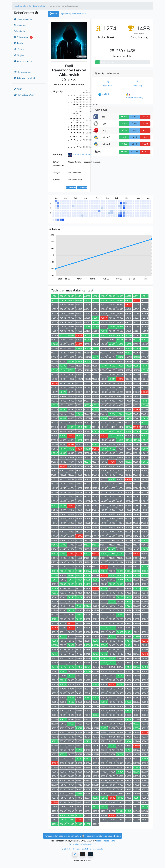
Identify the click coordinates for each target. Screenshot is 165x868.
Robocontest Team (105, 841)
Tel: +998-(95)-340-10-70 (83, 844)
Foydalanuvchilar (37, 6)
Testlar (19, 43)
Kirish (18, 89)
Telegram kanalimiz (25, 78)
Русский (77, 849)
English (85, 849)
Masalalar (20, 25)
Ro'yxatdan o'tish (24, 95)
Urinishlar (20, 31)
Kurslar (19, 49)
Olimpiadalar (23, 37)
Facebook (82, 188)
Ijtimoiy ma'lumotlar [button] (73, 14)
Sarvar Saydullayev (83, 154)
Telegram (71, 188)
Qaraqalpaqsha (97, 849)
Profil (53, 14)
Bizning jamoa (23, 72)
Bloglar (19, 55)
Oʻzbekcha (67, 849)
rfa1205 (106, 94)
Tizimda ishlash (23, 61)
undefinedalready (135, 98)
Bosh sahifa (20, 6)
